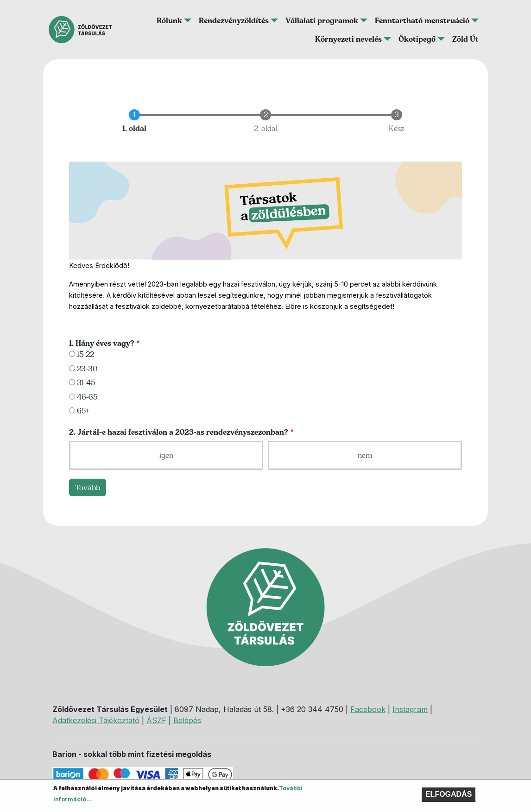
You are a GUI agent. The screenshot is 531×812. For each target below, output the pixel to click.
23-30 (87, 369)
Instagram (410, 709)
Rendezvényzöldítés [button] (234, 20)
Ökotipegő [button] (417, 39)
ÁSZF (156, 720)
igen (166, 455)
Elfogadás (449, 797)
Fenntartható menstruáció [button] (422, 20)
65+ (83, 411)
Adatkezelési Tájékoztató (96, 720)
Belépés (187, 720)
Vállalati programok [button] (322, 20)
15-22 (85, 354)
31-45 (86, 382)
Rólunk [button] (169, 20)
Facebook (368, 709)
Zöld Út (465, 39)
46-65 (87, 397)
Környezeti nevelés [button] (348, 39)
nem (365, 455)
